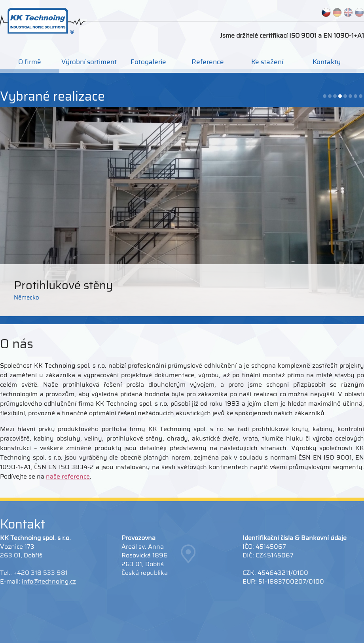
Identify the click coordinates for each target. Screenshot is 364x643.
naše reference (68, 476)
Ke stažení (267, 62)
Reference (208, 62)
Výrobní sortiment (89, 62)
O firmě (30, 62)
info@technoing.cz (49, 581)
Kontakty (327, 62)
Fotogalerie (148, 62)
